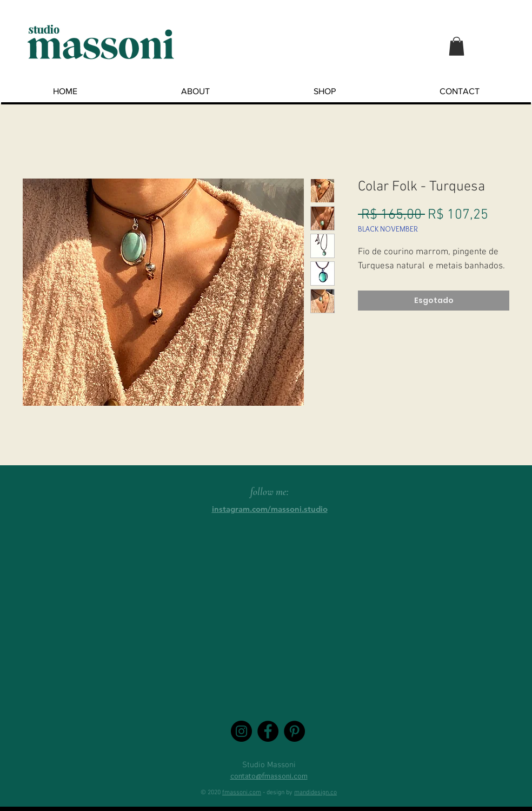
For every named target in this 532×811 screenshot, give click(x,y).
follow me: (270, 492)
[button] (457, 46)
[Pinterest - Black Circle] (294, 731)
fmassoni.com (242, 793)
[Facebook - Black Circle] (268, 731)
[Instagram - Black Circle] (241, 731)
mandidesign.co (315, 793)
